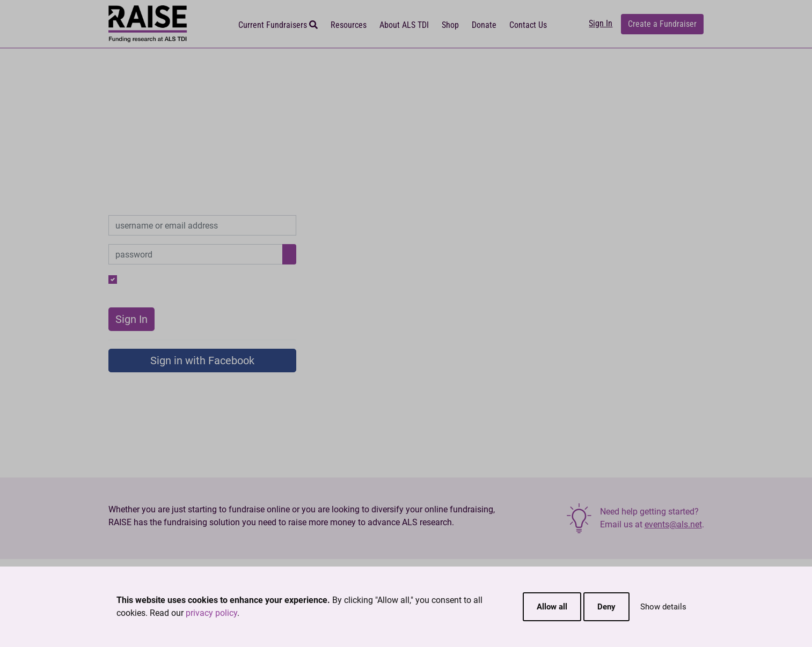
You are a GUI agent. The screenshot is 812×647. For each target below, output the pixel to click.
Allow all (552, 607)
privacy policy (211, 613)
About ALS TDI (404, 25)
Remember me (149, 279)
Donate (484, 25)
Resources (349, 25)
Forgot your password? (253, 279)
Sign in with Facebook (202, 361)
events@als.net (673, 524)
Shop (450, 25)
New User (279, 292)
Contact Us (528, 25)
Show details (663, 607)
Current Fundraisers (278, 25)
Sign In (601, 23)
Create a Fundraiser (662, 24)
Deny (606, 607)
